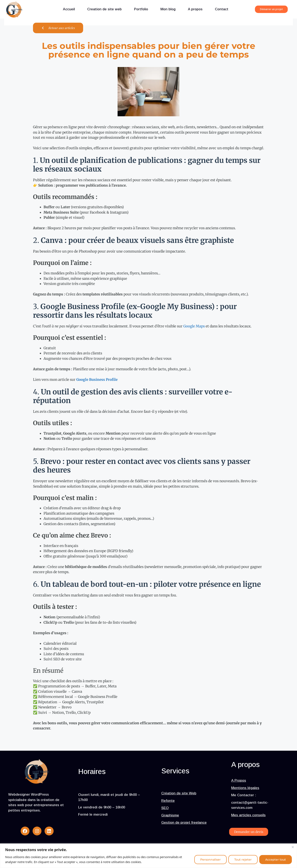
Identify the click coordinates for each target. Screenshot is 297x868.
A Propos (239, 781)
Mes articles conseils (248, 816)
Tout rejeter (243, 860)
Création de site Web (179, 794)
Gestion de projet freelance (184, 824)
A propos (195, 9)
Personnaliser (210, 860)
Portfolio (141, 9)
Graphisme (170, 816)
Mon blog (168, 9)
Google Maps (194, 326)
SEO (165, 809)
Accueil (69, 9)
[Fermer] (293, 847)
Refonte (168, 802)
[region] (148, 856)
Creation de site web (104, 9)
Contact (222, 9)
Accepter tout (276, 860)
